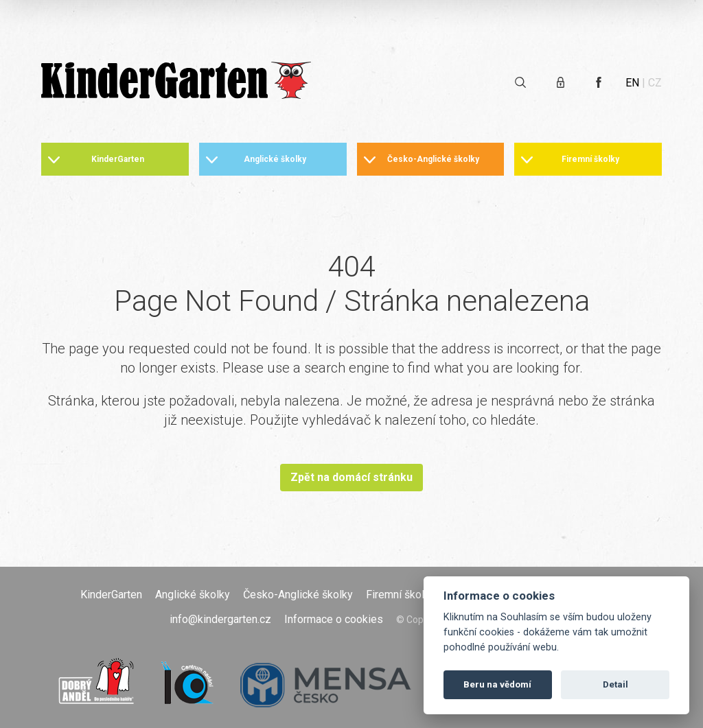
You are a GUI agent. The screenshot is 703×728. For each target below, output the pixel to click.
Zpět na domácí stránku (351, 477)
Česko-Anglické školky (433, 159)
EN (632, 83)
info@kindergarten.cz (220, 619)
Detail (615, 684)
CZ (655, 83)
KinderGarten (118, 159)
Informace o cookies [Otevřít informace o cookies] (334, 619)
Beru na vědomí (497, 684)
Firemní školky (590, 159)
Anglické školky (275, 159)
